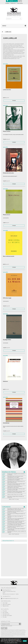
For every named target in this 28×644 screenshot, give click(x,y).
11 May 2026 (4, 529)
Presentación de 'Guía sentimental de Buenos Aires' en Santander (15, 519)
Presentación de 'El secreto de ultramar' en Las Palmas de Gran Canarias (16, 524)
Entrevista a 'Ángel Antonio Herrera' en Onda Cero (16, 497)
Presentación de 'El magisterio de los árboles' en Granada (15, 512)
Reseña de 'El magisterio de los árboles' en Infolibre (16, 474)
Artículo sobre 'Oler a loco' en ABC (15, 494)
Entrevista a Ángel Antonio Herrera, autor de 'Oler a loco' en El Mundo (16, 484)
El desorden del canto (8, 173)
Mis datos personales (7, 616)
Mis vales (5, 617)
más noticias (14, 499)
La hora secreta (7, 90)
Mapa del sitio (6, 606)
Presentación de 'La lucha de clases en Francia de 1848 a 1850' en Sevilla (16, 522)
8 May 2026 (3, 532)
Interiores (5, 381)
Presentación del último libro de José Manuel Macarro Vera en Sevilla (16, 509)
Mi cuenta (5, 611)
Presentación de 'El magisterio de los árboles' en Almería (15, 527)
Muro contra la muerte (9, 256)
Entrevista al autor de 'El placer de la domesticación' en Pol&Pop (15, 479)
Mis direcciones (6, 614)
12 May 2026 (4, 517)
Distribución (13, 3)
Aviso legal (5, 603)
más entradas (14, 534)
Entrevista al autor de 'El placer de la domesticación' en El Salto (15, 477)
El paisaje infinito (7, 340)
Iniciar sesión (20, 3)
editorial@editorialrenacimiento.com (10, 598)
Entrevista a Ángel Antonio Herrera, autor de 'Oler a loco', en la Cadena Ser (16, 492)
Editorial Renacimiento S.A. (8, 541)
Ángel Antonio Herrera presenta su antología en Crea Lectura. (15, 487)
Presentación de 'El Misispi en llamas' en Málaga (16, 514)
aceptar (25, 641)
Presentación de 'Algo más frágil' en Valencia (15, 517)
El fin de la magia (7, 298)
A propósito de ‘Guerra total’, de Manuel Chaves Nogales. (16, 529)
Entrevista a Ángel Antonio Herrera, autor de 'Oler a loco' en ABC (16, 489)
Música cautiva (7, 131)
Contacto (7, 3)
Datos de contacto (7, 604)
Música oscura (7, 215)
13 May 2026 (4, 474)
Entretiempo (6, 423)
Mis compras (5, 613)
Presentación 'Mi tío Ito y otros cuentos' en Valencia (17, 532)
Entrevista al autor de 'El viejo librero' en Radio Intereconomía (16, 482)
